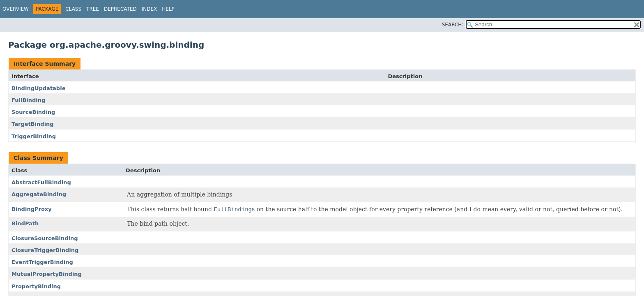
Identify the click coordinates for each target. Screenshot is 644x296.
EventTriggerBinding (42, 262)
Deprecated (120, 9)
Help (168, 9)
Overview (16, 9)
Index (149, 9)
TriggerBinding (34, 136)
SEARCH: (453, 25)
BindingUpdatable (38, 88)
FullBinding (28, 100)
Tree (93, 9)
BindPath (25, 223)
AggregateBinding (39, 194)
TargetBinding (33, 124)
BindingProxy (32, 209)
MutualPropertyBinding (47, 274)
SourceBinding (33, 112)
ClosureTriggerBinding (45, 250)
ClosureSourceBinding (45, 238)
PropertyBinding (36, 286)
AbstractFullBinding (41, 182)
